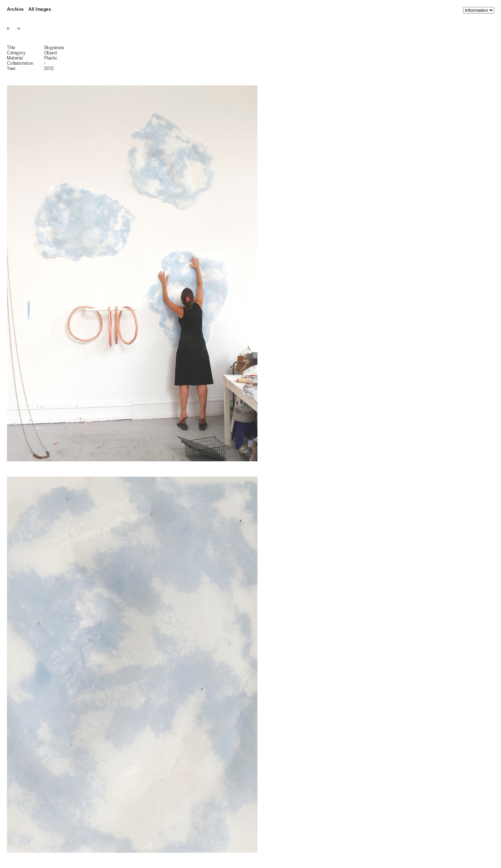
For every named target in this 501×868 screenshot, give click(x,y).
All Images (40, 10)
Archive (15, 10)
